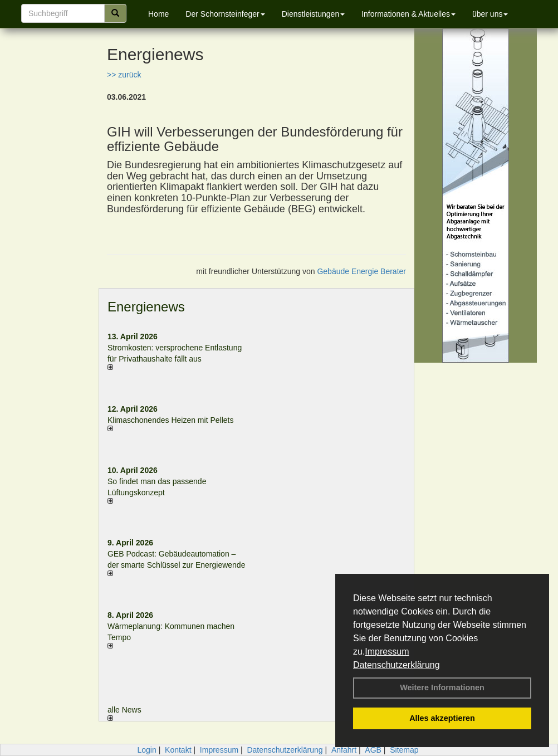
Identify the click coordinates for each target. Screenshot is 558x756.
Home (158, 14)
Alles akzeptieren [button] (442, 718)
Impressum (387, 652)
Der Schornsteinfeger (225, 14)
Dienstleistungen (314, 14)
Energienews (146, 307)
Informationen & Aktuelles (408, 14)
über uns (490, 14)
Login (146, 750)
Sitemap (404, 750)
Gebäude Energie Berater (361, 271)
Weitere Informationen (442, 687)
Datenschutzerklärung (397, 665)
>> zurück (124, 75)
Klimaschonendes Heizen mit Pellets (170, 420)
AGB (373, 750)
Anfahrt (344, 750)
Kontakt (178, 750)
